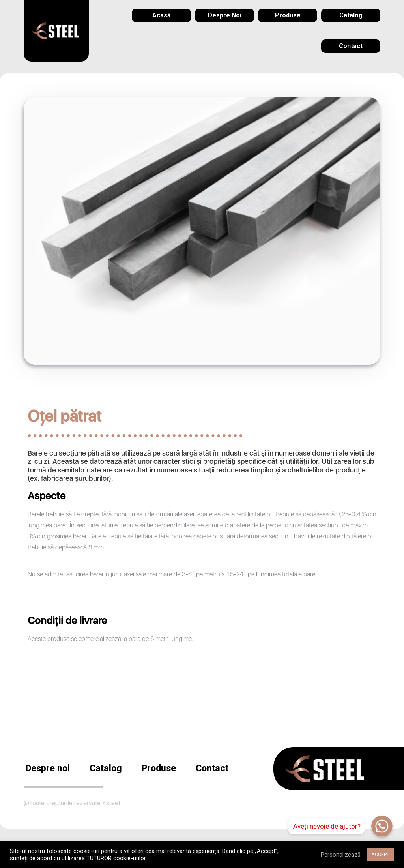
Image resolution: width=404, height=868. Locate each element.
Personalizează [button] (341, 855)
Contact (212, 768)
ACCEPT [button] (380, 854)
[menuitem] (161, 15)
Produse (159, 768)
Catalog (106, 768)
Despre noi (48, 768)
